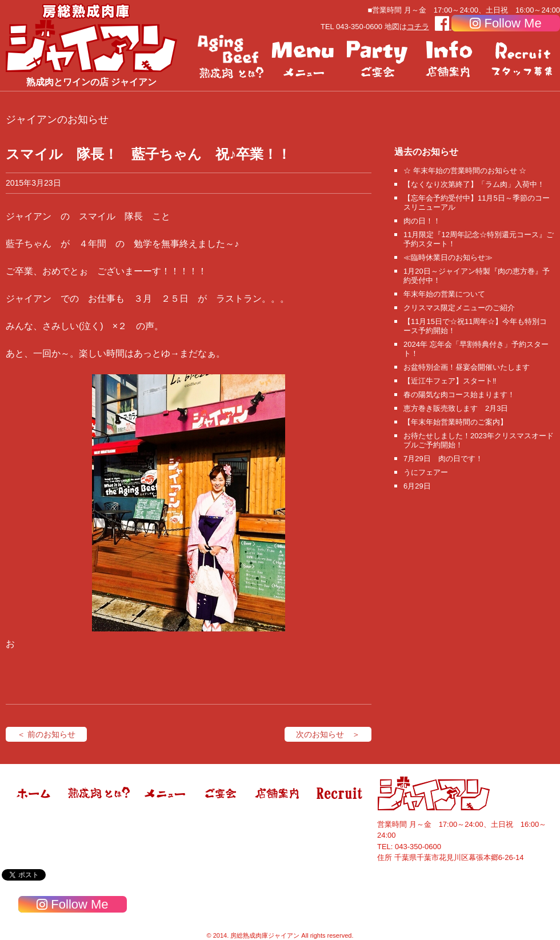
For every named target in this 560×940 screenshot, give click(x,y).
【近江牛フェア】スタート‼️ (450, 381)
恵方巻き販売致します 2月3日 (456, 408)
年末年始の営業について (444, 294)
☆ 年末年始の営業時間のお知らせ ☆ (465, 171)
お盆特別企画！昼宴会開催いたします (467, 367)
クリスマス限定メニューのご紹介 (459, 308)
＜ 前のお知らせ (46, 734)
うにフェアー (426, 472)
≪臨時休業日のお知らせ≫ (448, 257)
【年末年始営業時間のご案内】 (455, 422)
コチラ (418, 27)
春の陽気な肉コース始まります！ (459, 395)
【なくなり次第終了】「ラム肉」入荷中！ (474, 184)
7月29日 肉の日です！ (443, 459)
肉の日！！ (422, 221)
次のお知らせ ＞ (328, 734)
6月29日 (417, 486)
